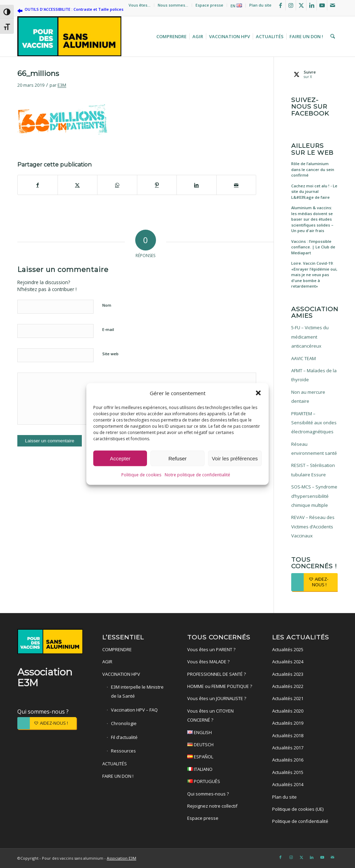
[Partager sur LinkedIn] (197, 185)
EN (236, 6)
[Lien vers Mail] (332, 5)
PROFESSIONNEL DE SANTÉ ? (217, 674)
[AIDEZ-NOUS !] (314, 582)
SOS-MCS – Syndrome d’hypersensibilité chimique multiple (314, 496)
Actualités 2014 (288, 784)
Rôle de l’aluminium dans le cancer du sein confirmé (313, 169)
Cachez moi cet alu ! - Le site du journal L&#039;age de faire (314, 192)
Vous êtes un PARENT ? (211, 649)
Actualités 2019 (288, 723)
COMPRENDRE (117, 649)
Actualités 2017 (288, 748)
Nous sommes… (173, 5)
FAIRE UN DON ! (118, 776)
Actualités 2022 (288, 686)
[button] (258, 393)
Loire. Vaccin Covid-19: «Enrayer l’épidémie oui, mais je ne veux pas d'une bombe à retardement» (314, 275)
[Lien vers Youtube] (322, 5)
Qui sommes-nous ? (43, 712)
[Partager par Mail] (236, 185)
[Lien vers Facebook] (280, 5)
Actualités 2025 (288, 649)
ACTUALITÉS (115, 764)
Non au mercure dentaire (308, 397)
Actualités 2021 (288, 698)
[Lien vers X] (301, 5)
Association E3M (122, 858)
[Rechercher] (332, 36)
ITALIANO (220, 770)
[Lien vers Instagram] (291, 5)
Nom (107, 305)
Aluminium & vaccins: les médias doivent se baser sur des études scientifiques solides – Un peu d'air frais (312, 219)
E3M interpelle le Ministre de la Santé (137, 691)
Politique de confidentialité (300, 821)
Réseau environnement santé (314, 449)
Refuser (178, 458)
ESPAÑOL (220, 758)
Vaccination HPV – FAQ (134, 710)
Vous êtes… (140, 5)
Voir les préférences (235, 458)
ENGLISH (220, 733)
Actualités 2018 (288, 735)
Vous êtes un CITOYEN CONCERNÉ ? (210, 715)
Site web (110, 354)
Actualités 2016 (288, 760)
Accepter (120, 458)
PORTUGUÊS (220, 782)
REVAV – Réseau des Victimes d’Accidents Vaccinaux (313, 526)
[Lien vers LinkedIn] (311, 5)
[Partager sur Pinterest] (157, 185)
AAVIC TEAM (304, 358)
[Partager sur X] (78, 185)
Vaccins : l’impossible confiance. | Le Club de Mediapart (313, 247)
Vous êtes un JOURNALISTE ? (217, 698)
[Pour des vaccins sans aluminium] (69, 36)
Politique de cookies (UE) (298, 809)
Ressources (123, 751)
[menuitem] (140, 5)
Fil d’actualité (124, 737)
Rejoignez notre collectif (212, 806)
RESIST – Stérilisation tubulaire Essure (313, 470)
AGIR (107, 662)
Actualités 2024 (288, 662)
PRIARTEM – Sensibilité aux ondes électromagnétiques (314, 423)
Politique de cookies (141, 475)
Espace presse (209, 5)
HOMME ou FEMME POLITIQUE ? (220, 686)
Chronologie (124, 723)
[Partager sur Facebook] (38, 185)
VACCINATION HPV (121, 674)
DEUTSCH (220, 745)
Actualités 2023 (288, 674)
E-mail (108, 329)
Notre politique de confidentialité (197, 475)
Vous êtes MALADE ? (208, 662)
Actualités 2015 (288, 772)
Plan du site (260, 5)
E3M (62, 85)
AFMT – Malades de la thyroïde (314, 375)
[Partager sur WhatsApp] (117, 185)
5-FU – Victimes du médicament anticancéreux (310, 337)
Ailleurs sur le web (312, 149)
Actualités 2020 (288, 711)
